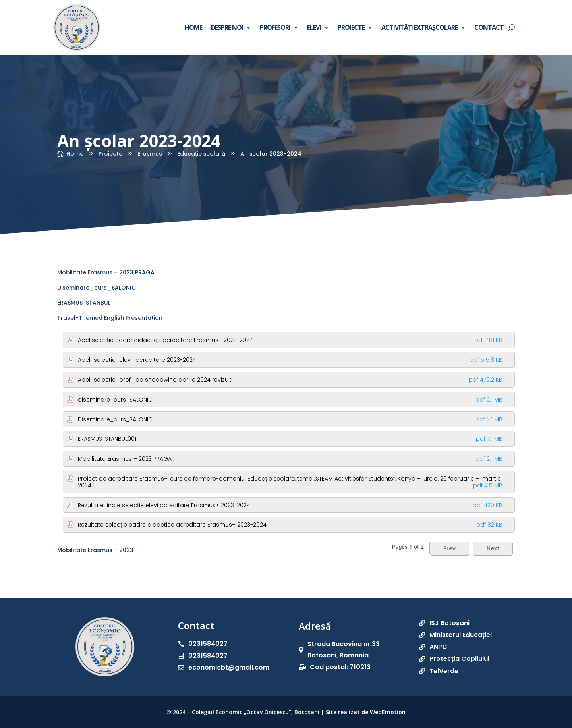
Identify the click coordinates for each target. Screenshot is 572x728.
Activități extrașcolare (419, 27)
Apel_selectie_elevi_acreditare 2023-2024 (290, 360)
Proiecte (351, 27)
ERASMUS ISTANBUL (84, 303)
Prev (449, 548)
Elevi (314, 27)
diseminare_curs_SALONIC (290, 400)
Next (493, 548)
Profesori (275, 27)
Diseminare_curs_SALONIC (97, 288)
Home (193, 27)
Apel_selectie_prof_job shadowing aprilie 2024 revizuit (290, 380)
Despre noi (227, 27)
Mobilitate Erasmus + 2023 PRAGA (106, 272)
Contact (489, 27)
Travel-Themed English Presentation (110, 318)
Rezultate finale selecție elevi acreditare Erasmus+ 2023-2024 (290, 505)
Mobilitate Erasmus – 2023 (95, 550)
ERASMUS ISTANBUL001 (290, 439)
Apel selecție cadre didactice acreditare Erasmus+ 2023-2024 (290, 340)
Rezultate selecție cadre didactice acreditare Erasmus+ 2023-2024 (290, 525)
